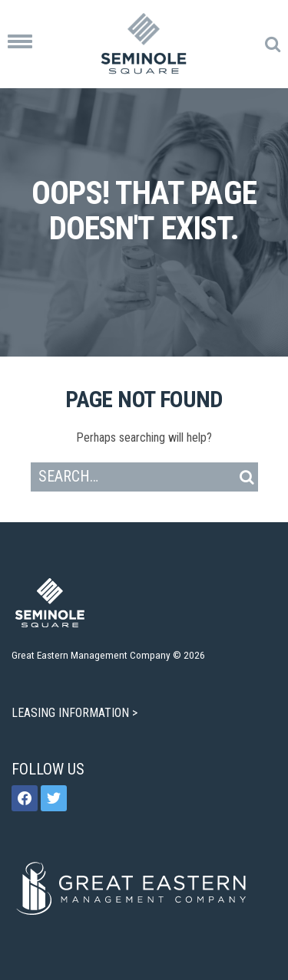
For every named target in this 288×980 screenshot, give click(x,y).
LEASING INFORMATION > (76, 713)
